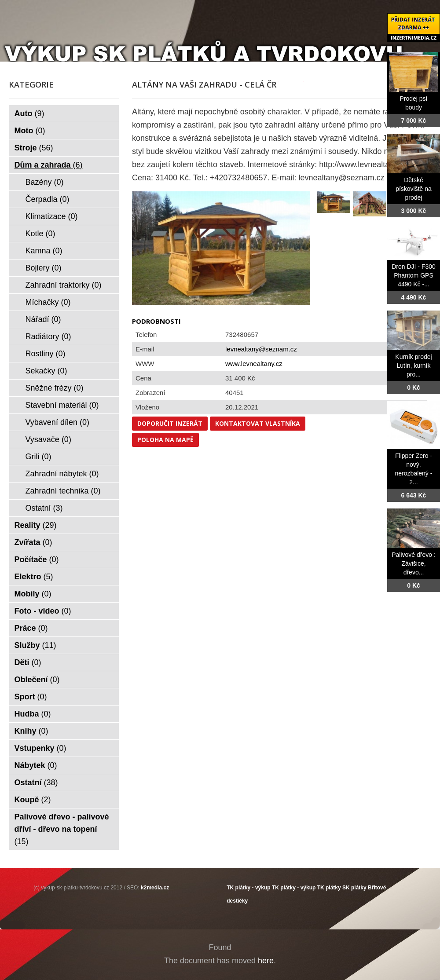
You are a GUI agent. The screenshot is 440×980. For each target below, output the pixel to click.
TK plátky (329, 888)
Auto (29, 113)
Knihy (31, 731)
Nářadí (43, 319)
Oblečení (37, 680)
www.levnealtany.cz (254, 364)
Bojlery (44, 268)
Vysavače (48, 439)
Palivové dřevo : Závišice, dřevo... (414, 563)
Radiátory (48, 336)
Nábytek (36, 765)
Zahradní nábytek (62, 474)
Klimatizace (52, 216)
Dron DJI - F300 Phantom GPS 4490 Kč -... (414, 275)
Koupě (33, 800)
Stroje (34, 148)
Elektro (34, 577)
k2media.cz (155, 888)
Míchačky (48, 302)
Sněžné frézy (55, 388)
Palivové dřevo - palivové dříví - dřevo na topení (62, 829)
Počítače (37, 559)
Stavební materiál (62, 405)
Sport (31, 697)
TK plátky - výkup (248, 888)
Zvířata (33, 542)
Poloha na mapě (165, 440)
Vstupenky (40, 748)
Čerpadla (48, 199)
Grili (38, 457)
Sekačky (46, 371)
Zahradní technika (63, 491)
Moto (30, 131)
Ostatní (44, 508)
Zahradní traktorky (64, 285)
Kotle (40, 234)
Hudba (33, 714)
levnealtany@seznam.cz (261, 349)
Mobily (33, 594)
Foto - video (43, 611)
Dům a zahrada (49, 165)
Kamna (44, 251)
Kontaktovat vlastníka (258, 423)
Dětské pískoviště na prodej (414, 189)
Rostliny (46, 354)
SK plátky (354, 888)
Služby (35, 645)
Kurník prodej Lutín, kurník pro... (413, 366)
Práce (31, 628)
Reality (36, 525)
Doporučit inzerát (170, 423)
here (266, 961)
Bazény (45, 182)
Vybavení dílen (57, 422)
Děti (28, 662)
